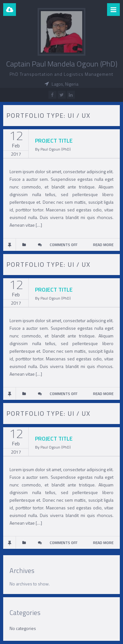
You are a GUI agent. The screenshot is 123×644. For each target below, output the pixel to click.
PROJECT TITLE (54, 141)
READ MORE (103, 245)
